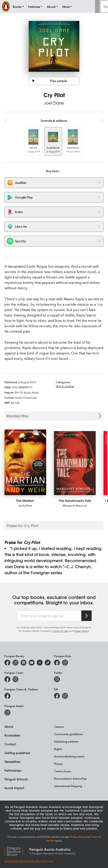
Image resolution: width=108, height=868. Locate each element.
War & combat (65, 386)
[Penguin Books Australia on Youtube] (32, 663)
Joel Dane (54, 103)
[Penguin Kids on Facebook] (57, 663)
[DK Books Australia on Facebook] (57, 696)
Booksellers (12, 735)
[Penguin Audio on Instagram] (7, 712)
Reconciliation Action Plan (70, 779)
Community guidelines (68, 734)
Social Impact (14, 788)
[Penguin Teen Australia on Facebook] (7, 679)
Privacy (58, 764)
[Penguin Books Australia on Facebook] (7, 663)
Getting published (17, 753)
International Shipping (68, 786)
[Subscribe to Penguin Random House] (86, 616)
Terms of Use (60, 631)
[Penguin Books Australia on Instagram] (15, 663)
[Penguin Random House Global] (17, 851)
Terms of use (62, 771)
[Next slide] (100, 416)
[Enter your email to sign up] (49, 616)
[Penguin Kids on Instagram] (65, 663)
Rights (58, 749)
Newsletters (12, 762)
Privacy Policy (81, 631)
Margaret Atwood (75, 505)
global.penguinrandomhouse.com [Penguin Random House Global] (29, 861)
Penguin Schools (16, 779)
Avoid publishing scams (69, 756)
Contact (10, 744)
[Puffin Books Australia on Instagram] (57, 679)
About (9, 727)
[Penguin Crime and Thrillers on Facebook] (7, 696)
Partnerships (13, 770)
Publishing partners (66, 741)
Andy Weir (25, 505)
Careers (59, 727)
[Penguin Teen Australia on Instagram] (15, 679)
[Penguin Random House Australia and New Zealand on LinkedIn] (40, 663)
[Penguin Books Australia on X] (24, 663)
